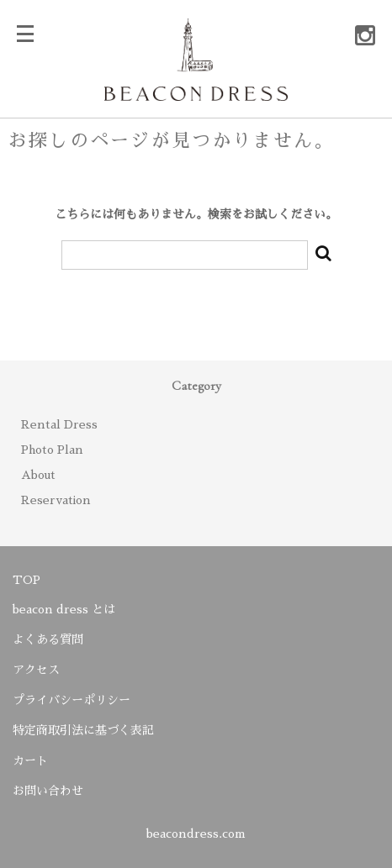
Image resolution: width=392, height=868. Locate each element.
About (38, 475)
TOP (26, 580)
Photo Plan (52, 450)
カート (30, 760)
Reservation (56, 500)
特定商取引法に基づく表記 (83, 730)
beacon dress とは (64, 609)
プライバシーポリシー (72, 700)
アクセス (36, 670)
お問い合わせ (48, 791)
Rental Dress (59, 424)
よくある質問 (48, 639)
